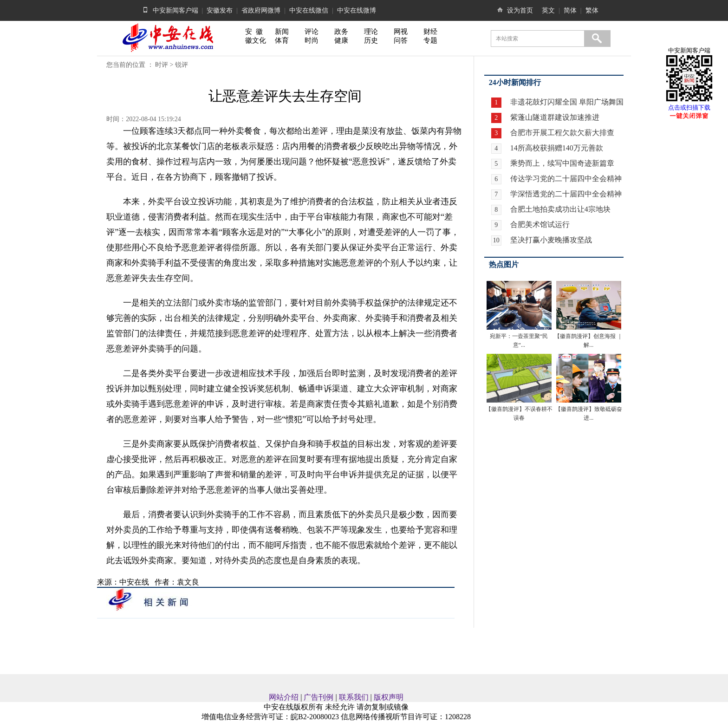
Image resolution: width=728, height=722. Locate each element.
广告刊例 (318, 697)
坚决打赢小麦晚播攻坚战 (551, 240)
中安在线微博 (357, 10)
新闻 (282, 32)
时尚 (312, 40)
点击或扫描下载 (689, 107)
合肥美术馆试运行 (540, 224)
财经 (430, 32)
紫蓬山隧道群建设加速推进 (554, 117)
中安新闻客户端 (175, 10)
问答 (401, 40)
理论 (371, 32)
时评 (162, 65)
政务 (341, 32)
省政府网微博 (261, 10)
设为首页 (520, 10)
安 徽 (254, 32)
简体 (570, 10)
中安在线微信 (309, 10)
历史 (371, 40)
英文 (548, 10)
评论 (312, 32)
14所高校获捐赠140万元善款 (557, 148)
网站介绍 (284, 697)
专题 (430, 40)
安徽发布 (220, 10)
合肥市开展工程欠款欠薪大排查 (561, 133)
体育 (282, 40)
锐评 (182, 65)
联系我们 (354, 697)
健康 (341, 40)
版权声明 (389, 697)
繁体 (592, 10)
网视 (401, 32)
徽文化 (256, 40)
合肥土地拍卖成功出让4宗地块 (560, 209)
